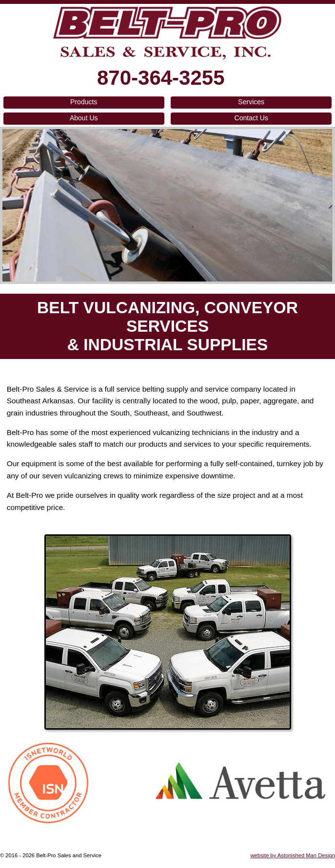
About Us (84, 118)
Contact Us (251, 118)
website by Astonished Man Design (293, 855)
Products (84, 102)
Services (251, 102)
